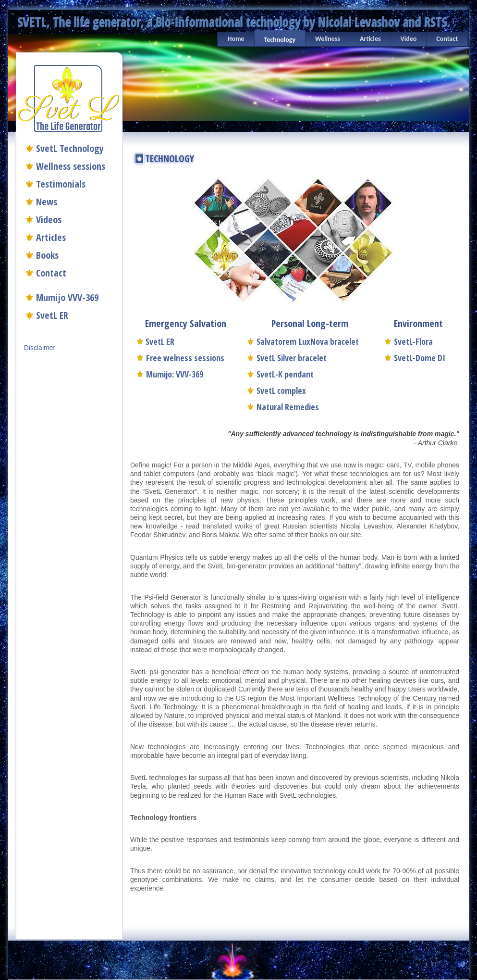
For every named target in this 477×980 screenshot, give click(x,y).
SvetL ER (52, 315)
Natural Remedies (283, 407)
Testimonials (61, 184)
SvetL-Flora (408, 341)
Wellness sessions (71, 166)
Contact (447, 39)
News (47, 202)
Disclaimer (40, 348)
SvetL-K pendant (280, 374)
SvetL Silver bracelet (287, 358)
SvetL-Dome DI (415, 358)
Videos (49, 220)
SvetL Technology (70, 148)
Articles (370, 39)
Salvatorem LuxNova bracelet (303, 341)
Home (236, 39)
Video (409, 39)
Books (47, 255)
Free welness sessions (180, 358)
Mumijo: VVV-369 (170, 374)
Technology (280, 40)
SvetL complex (276, 390)
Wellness (328, 39)
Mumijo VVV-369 (67, 297)
